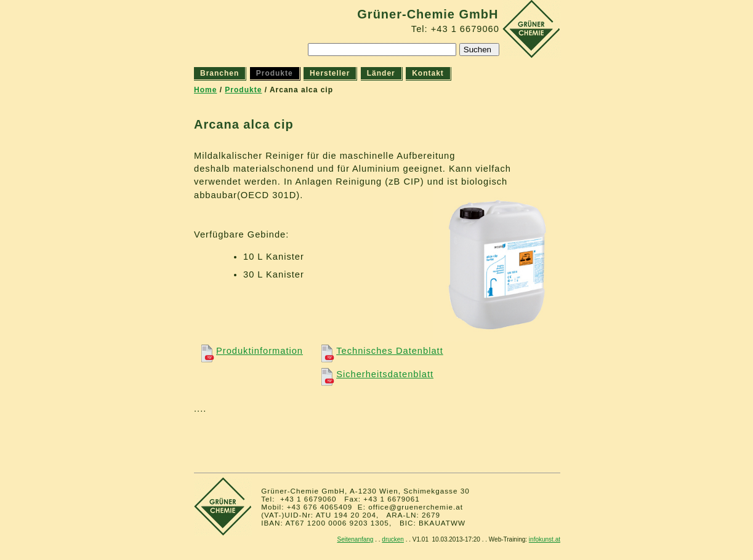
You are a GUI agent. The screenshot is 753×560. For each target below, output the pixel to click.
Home (205, 90)
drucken (393, 539)
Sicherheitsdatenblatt (375, 374)
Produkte (243, 90)
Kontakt (428, 73)
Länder (381, 73)
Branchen (219, 73)
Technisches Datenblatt (380, 351)
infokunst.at (545, 539)
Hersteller (330, 73)
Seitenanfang (355, 539)
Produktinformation (250, 351)
